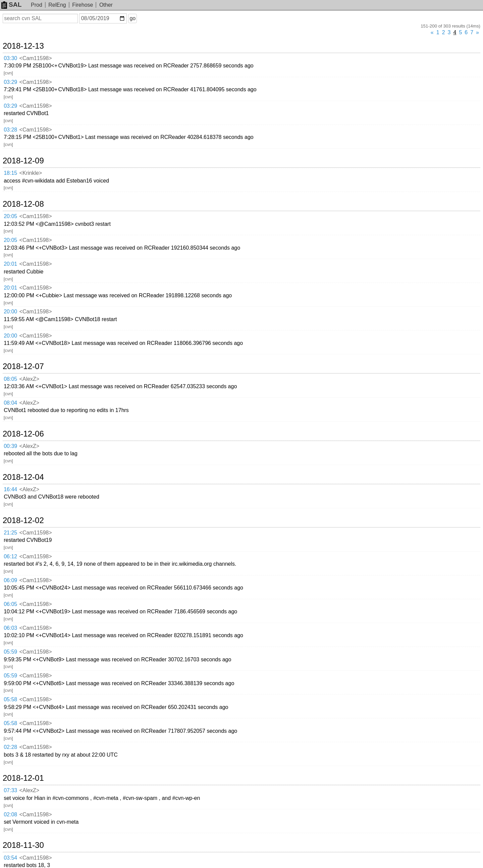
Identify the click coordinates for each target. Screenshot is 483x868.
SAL (11, 5)
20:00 (10, 312)
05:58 (10, 699)
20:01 (10, 264)
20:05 (10, 216)
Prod (37, 5)
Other (106, 5)
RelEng (57, 5)
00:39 (10, 446)
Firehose (83, 5)
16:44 (10, 489)
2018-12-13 (23, 46)
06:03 (10, 628)
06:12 (10, 556)
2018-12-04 (23, 477)
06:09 (10, 580)
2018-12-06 (23, 434)
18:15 (10, 173)
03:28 (10, 130)
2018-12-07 (23, 366)
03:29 (10, 82)
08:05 (10, 379)
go (132, 18)
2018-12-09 (23, 161)
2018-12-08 (23, 204)
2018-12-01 (23, 778)
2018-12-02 (23, 520)
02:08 (10, 814)
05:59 (10, 652)
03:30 (10, 58)
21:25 (10, 533)
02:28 (10, 747)
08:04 (10, 403)
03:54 (10, 858)
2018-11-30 (23, 845)
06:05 (10, 604)
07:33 (10, 790)
